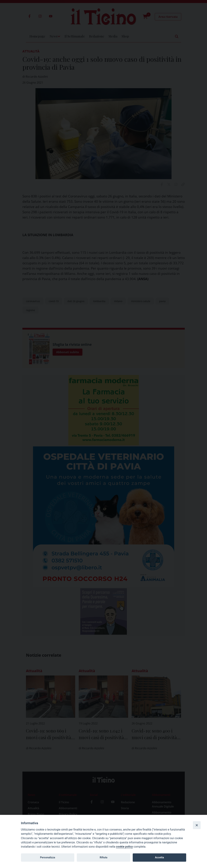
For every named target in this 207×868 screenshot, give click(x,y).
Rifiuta (103, 857)
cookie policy (124, 847)
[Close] (197, 825)
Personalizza (48, 857)
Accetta (159, 857)
